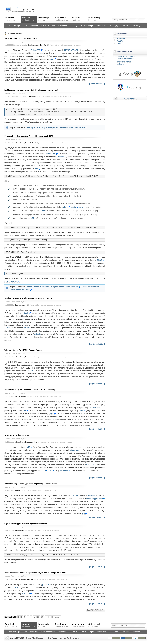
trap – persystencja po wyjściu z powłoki (21, 38)
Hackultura (102, 26)
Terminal (11, 19)
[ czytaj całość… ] (97, 84)
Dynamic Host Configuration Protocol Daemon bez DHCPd (29, 136)
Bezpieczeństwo (48, 26)
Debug (74, 26)
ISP (24, 409)
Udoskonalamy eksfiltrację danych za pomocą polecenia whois (31, 482)
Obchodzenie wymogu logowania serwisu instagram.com (126, 61)
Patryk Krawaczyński (125, 56)
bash (26, 312)
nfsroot (61, 156)
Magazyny (114, 26)
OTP (44, 469)
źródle (75, 494)
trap (52, 59)
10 (38, 615)
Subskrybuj (94, 19)
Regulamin (62, 19)
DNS (43, 210)
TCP (83, 512)
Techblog (137, 26)
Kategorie (29, 19)
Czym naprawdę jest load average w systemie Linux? (26, 522)
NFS (37, 168)
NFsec (28, 636)
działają (27, 327)
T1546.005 (36, 50)
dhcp (65, 206)
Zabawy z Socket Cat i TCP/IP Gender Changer (24, 349)
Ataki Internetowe (31, 26)
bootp (73, 206)
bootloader (51, 153)
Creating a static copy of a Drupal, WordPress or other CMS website (56, 127)
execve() (26, 591)
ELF (16, 586)
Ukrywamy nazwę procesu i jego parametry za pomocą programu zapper (35, 571)
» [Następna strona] (50, 615)
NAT (81, 409)
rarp (81, 206)
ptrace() (47, 582)
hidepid (37, 333)
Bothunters (121, 39)
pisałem (91, 494)
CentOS (120, 41)
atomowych (75, 449)
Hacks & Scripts (87, 26)
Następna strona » (96, 608)
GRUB (100, 259)
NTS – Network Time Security (17, 434)
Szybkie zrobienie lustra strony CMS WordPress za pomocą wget (31, 90)
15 (42, 615)
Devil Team (122, 44)
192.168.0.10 (95, 406)
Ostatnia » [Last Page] (56, 615)
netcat (30, 369)
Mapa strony (78, 623)
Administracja (14, 26)
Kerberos (64, 469)
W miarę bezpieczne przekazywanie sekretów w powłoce (28, 297)
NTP (33, 218)
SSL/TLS (90, 463)
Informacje (44, 19)
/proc (7, 327)
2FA (51, 469)
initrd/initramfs (11, 280)
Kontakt (76, 19)
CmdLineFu (63, 26)
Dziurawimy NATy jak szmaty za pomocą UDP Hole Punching (30, 388)
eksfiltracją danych (94, 497)
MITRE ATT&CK (71, 50)
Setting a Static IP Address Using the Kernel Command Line (52, 286)
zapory (50, 412)
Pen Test (125, 26)
